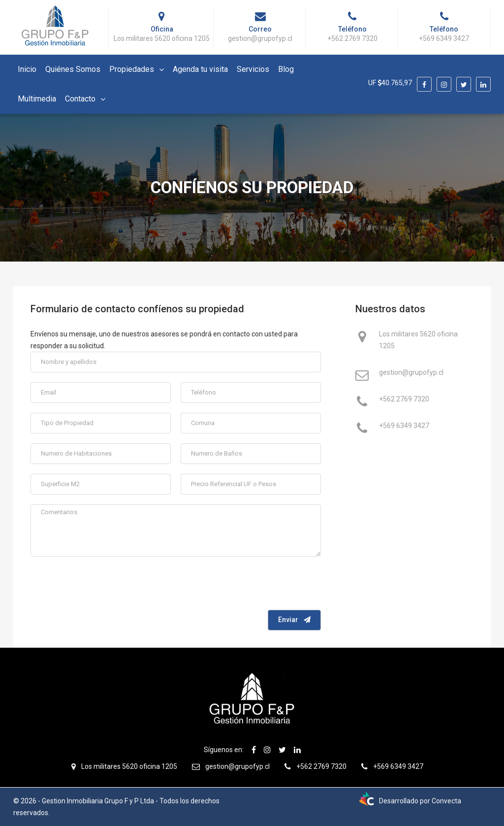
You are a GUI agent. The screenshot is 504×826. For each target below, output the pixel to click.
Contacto (80, 99)
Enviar (294, 620)
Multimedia (37, 99)
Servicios (253, 69)
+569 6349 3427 (404, 427)
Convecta (446, 801)
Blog (286, 69)
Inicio (27, 69)
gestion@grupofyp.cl (411, 373)
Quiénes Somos (73, 69)
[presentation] (246, 586)
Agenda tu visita (200, 69)
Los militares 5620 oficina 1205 (418, 340)
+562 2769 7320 (404, 400)
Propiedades (132, 69)
